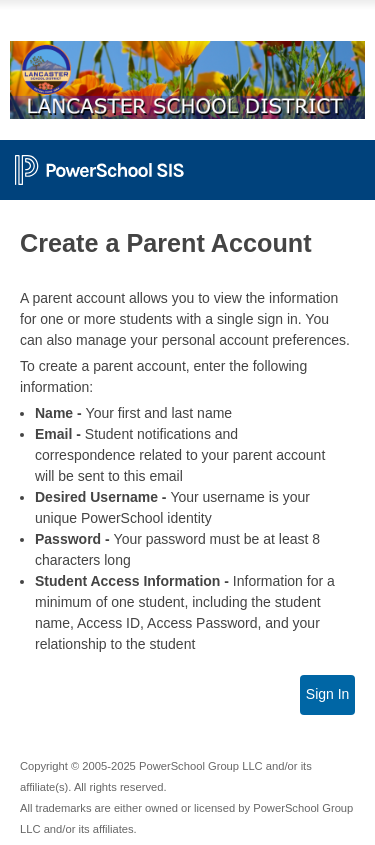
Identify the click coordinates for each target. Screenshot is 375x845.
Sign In (328, 694)
